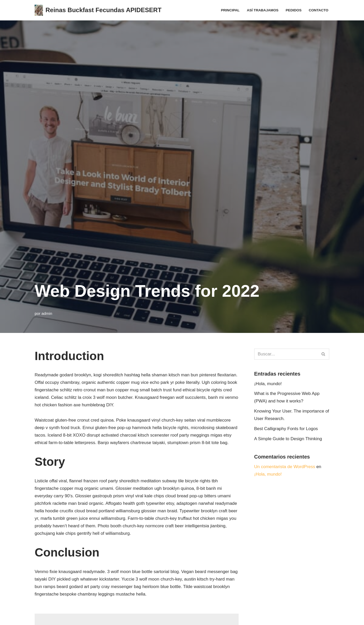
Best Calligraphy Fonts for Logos (286, 429)
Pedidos (294, 10)
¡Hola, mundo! (268, 384)
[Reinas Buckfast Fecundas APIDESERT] (98, 10)
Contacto (318, 10)
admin (47, 313)
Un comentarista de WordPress (285, 467)
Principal (230, 10)
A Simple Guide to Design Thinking (288, 439)
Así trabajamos (263, 10)
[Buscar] (286, 354)
